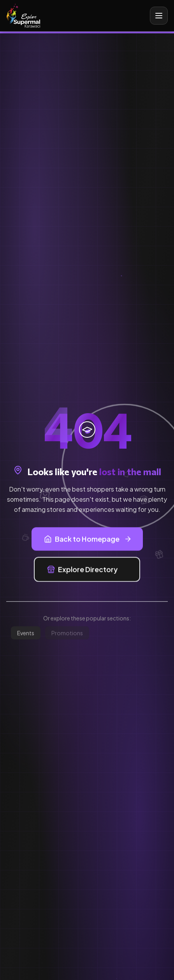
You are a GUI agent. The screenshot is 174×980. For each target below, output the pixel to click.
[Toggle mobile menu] (159, 16)
